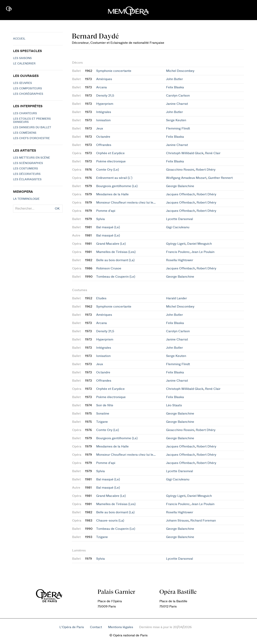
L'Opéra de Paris (72, 627)
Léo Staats (174, 405)
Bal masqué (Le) (108, 227)
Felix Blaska (175, 87)
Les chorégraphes (28, 94)
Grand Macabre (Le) (111, 244)
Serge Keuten (176, 120)
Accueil (19, 39)
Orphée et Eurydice (110, 153)
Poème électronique (111, 161)
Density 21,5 (105, 96)
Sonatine (103, 414)
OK (57, 209)
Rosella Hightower (180, 260)
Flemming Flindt (178, 128)
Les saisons (22, 58)
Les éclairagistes (27, 179)
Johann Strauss (177, 521)
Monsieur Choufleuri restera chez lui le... (126, 203)
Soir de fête (105, 405)
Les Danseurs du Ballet (32, 127)
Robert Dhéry (206, 170)
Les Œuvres (22, 83)
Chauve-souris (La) (110, 521)
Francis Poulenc (178, 252)
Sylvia (100, 219)
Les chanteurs (25, 113)
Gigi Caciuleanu (178, 227)
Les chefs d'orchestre (31, 138)
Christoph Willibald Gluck (185, 153)
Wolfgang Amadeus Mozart (186, 178)
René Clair (213, 153)
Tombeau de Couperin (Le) (116, 277)
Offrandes (104, 145)
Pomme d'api (106, 211)
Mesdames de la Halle (112, 194)
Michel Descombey (180, 71)
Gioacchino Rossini (180, 170)
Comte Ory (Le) (108, 170)
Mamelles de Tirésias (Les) (116, 252)
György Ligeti (176, 244)
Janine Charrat (177, 104)
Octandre (103, 137)
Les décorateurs (27, 174)
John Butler (174, 79)
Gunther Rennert (220, 178)
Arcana (101, 87)
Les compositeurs (28, 89)
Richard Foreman (203, 521)
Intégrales (104, 112)
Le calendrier (24, 64)
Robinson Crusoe (109, 268)
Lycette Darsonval (179, 219)
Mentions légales (121, 627)
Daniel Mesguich (199, 244)
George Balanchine (180, 186)
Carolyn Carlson (178, 96)
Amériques (104, 79)
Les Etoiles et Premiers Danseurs (32, 120)
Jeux (100, 128)
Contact (96, 627)
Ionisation (103, 120)
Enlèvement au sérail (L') (114, 178)
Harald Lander (176, 298)
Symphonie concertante (114, 71)
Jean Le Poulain (203, 252)
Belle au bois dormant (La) (115, 260)
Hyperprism (105, 104)
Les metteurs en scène (32, 158)
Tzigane (102, 422)
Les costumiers (25, 169)
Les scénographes (28, 163)
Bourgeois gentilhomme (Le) (117, 186)
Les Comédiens (25, 133)
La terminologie (26, 199)
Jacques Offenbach (181, 194)
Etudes (101, 298)
